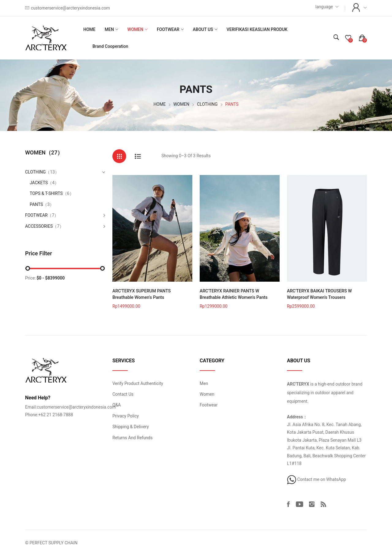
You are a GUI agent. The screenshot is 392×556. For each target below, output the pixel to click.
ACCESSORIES (39, 226)
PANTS (42, 204)
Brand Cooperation (110, 46)
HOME (89, 29)
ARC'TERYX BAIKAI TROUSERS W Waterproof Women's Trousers (319, 294)
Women (207, 394)
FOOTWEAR (168, 29)
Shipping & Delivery (131, 427)
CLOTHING (207, 104)
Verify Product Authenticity (138, 383)
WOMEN (135, 29)
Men (204, 383)
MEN (109, 29)
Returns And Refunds (132, 437)
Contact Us (123, 394)
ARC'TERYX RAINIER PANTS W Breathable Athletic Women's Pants (233, 294)
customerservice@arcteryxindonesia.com (70, 8)
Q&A (117, 405)
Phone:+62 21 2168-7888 (49, 415)
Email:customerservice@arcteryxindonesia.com (70, 407)
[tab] (119, 156)
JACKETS (44, 183)
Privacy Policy (126, 416)
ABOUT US (203, 29)
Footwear (209, 405)
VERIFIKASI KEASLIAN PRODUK (257, 29)
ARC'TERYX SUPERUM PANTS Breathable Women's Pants (152, 294)
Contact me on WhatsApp (317, 479)
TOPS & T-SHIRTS (52, 193)
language (324, 7)
